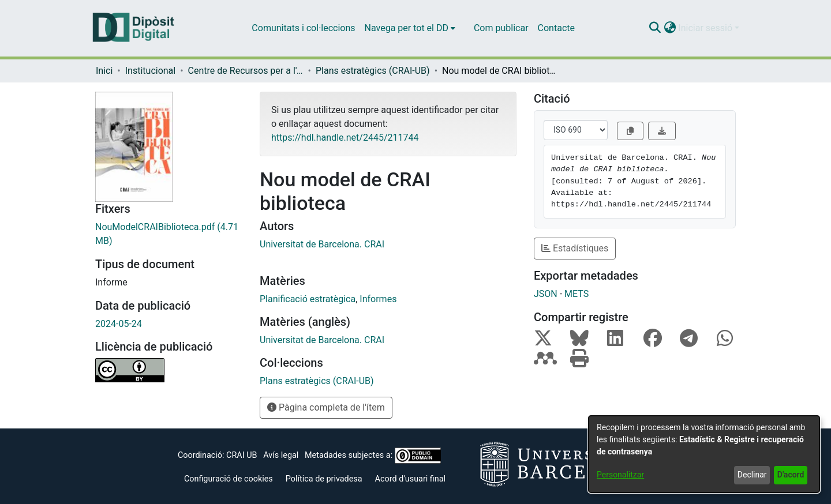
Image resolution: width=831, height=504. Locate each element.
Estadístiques (575, 248)
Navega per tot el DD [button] (407, 28)
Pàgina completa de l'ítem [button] (326, 407)
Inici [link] (104, 71)
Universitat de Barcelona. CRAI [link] (322, 244)
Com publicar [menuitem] (501, 28)
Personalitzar (620, 475)
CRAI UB (242, 455)
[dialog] (704, 454)
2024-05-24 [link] (119, 324)
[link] (169, 234)
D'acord (791, 475)
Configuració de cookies (229, 479)
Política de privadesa (324, 479)
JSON (546, 294)
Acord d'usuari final (411, 479)
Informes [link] (378, 299)
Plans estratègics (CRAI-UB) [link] (373, 71)
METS (577, 294)
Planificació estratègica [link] (308, 299)
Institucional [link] (150, 71)
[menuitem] (410, 28)
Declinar (752, 475)
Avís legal (281, 455)
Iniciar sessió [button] (706, 28)
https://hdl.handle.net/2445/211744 (345, 138)
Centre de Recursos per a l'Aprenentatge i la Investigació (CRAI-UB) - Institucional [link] (246, 71)
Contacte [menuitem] (556, 28)
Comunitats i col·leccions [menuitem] (303, 28)
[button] (655, 28)
